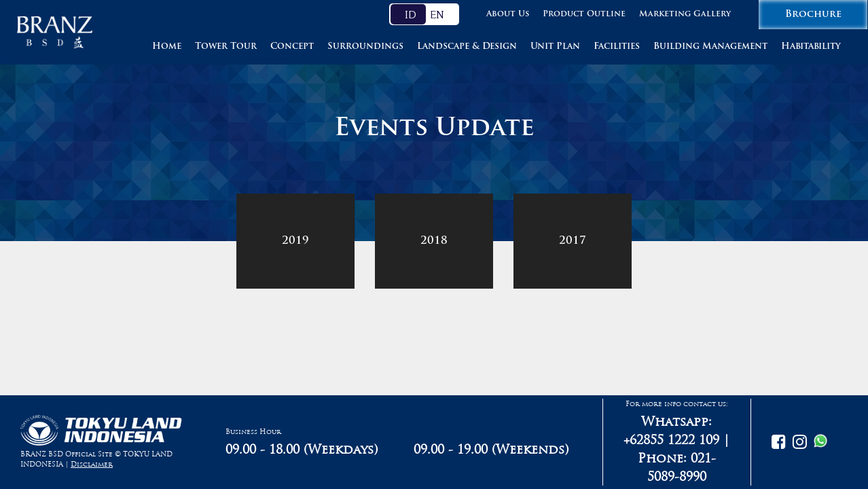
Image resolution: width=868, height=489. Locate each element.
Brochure (813, 15)
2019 (295, 241)
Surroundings (365, 47)
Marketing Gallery (685, 14)
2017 (573, 241)
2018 (434, 241)
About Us (508, 14)
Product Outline (584, 14)
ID (411, 14)
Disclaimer (92, 464)
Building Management (710, 47)
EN (437, 14)
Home (167, 47)
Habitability (811, 47)
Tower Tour (226, 47)
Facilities (617, 47)
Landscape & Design (467, 47)
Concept (292, 47)
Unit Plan (555, 47)
